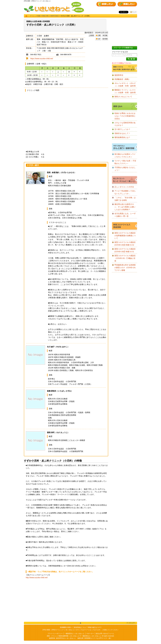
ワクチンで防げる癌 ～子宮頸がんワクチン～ (125, 162)
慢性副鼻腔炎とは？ (122, 137)
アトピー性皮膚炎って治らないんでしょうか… (125, 192)
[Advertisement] (66, 600)
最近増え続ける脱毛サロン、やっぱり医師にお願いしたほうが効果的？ (125, 207)
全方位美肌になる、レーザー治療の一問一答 (125, 215)
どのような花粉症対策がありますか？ (125, 124)
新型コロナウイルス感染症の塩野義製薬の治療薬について (125, 236)
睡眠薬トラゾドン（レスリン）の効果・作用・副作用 (125, 91)
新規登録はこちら (80, 627)
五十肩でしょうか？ (122, 129)
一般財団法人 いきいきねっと (75, 634)
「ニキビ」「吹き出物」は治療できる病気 (125, 199)
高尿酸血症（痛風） (122, 79)
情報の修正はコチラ (95, 627)
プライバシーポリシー (55, 634)
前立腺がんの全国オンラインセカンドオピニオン (125, 155)
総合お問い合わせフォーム (105, 634)
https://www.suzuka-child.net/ (42, 59)
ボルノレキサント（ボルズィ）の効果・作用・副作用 (125, 85)
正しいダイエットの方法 (124, 187)
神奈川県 (45, 16)
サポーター (90, 634)
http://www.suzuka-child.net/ (37, 578)
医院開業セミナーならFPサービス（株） (98, 638)
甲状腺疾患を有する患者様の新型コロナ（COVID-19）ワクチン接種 (126, 268)
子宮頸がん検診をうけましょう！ (125, 169)
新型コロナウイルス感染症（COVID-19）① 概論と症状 (125, 258)
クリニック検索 (35, 16)
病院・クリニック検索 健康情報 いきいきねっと (63, 636)
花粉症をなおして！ (122, 133)
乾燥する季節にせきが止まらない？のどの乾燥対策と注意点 (125, 116)
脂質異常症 (119, 75)
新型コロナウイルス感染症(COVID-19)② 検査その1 (125, 250)
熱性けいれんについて (123, 97)
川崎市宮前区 (54, 16)
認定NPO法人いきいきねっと (66, 638)
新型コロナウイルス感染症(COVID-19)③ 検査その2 (125, 244)
